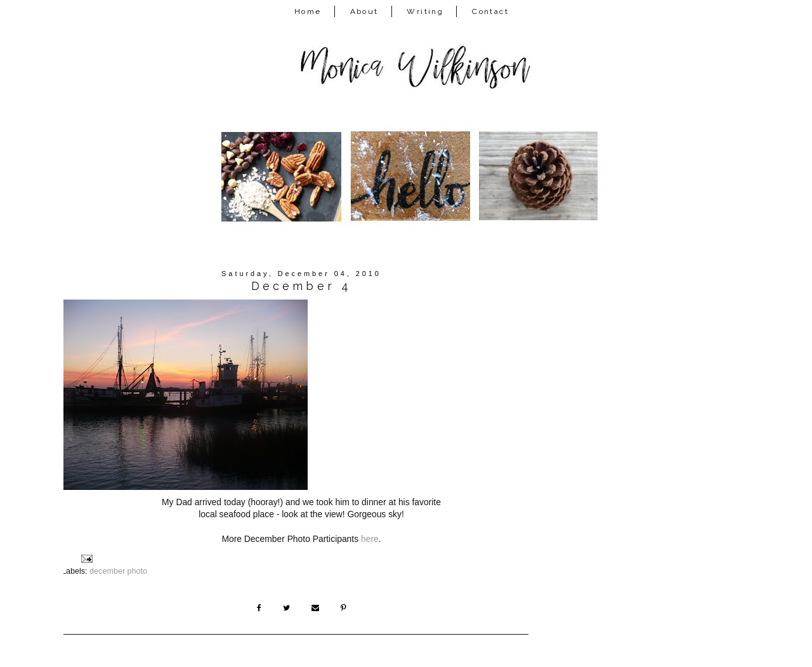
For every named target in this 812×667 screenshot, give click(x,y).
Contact (490, 11)
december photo (118, 571)
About (364, 11)
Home (308, 11)
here (370, 539)
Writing (425, 11)
